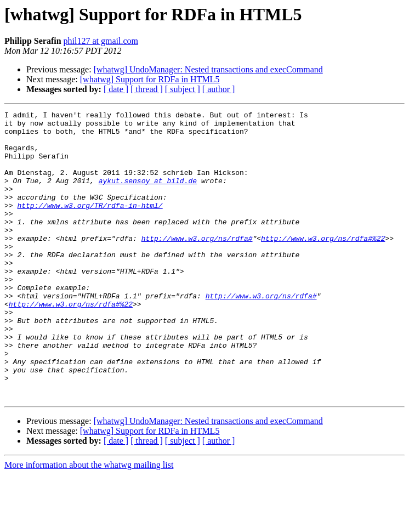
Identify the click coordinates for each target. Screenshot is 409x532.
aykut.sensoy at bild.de (148, 195)
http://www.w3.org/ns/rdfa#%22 (323, 264)
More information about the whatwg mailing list (89, 522)
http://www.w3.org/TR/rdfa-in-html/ (90, 225)
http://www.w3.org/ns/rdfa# (197, 264)
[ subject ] (183, 89)
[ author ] (219, 89)
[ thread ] (147, 89)
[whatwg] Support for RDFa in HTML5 (150, 79)
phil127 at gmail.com (101, 41)
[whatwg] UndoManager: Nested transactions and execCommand (208, 69)
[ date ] (116, 89)
